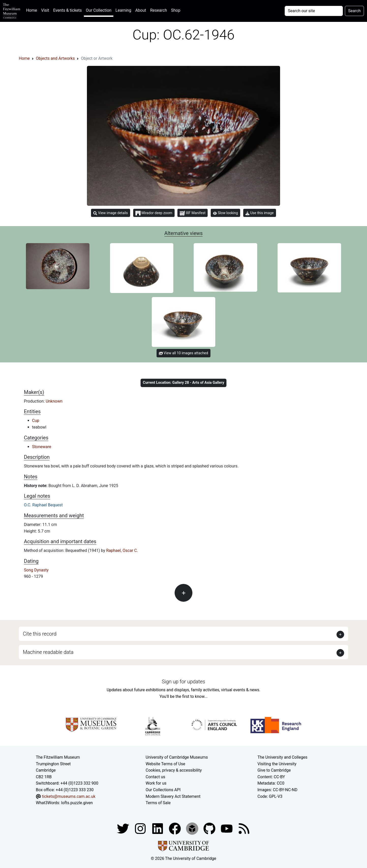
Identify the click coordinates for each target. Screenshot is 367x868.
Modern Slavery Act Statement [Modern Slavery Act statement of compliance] (173, 796)
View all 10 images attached (183, 353)
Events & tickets (67, 10)
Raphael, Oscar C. (122, 550)
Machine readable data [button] (48, 652)
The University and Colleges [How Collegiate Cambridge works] (282, 757)
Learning (123, 10)
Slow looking (225, 213)
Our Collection (99, 10)
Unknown (54, 401)
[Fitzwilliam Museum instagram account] (141, 828)
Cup (36, 421)
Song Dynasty (36, 570)
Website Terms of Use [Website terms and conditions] (165, 764)
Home (33, 10)
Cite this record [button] (40, 634)
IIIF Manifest (193, 213)
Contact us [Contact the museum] (155, 777)
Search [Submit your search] (354, 11)
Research (159, 10)
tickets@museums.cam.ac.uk (69, 796)
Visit (45, 10)
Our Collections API (163, 790)
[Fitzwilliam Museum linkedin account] (175, 828)
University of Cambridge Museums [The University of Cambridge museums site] (177, 757)
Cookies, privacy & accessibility (174, 770)
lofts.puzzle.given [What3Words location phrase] (77, 803)
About (141, 10)
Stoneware (42, 447)
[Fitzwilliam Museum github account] (210, 828)
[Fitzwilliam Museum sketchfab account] (193, 828)
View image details (111, 213)
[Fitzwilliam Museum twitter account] (124, 828)
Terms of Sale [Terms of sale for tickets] (158, 803)
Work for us (156, 783)
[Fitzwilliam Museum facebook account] (158, 828)
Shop (176, 10)
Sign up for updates (183, 682)
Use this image (260, 213)
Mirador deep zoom (154, 213)
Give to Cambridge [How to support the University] (274, 770)
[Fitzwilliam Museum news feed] (244, 828)
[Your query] (314, 11)
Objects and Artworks (55, 58)
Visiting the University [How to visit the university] (277, 764)
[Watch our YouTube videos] (227, 828)
